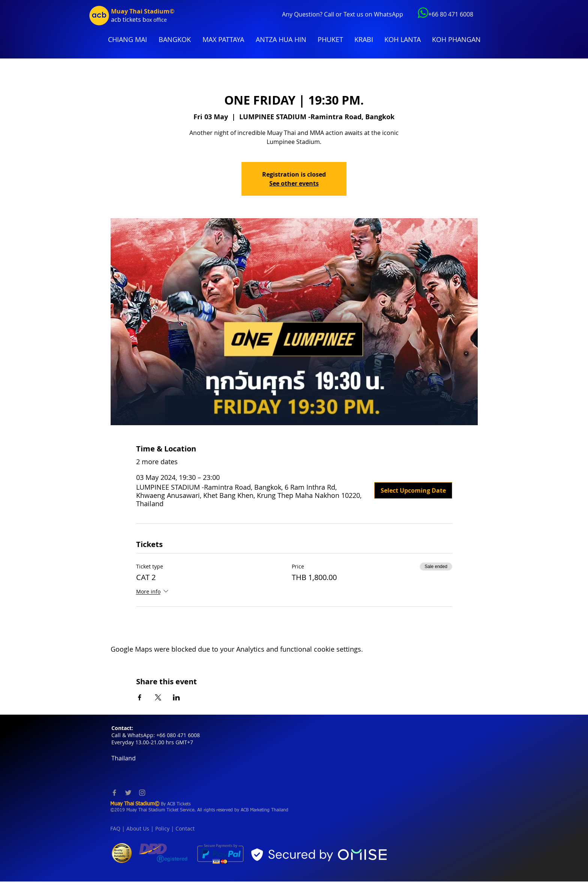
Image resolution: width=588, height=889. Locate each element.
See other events (294, 183)
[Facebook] (114, 793)
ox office (157, 20)
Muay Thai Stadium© (143, 11)
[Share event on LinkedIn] (176, 697)
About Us (138, 828)
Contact (185, 828)
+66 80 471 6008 (451, 14)
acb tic (120, 19)
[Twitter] (128, 793)
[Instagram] (142, 793)
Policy (162, 828)
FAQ (115, 828)
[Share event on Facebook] (140, 697)
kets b (138, 19)
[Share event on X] (158, 697)
